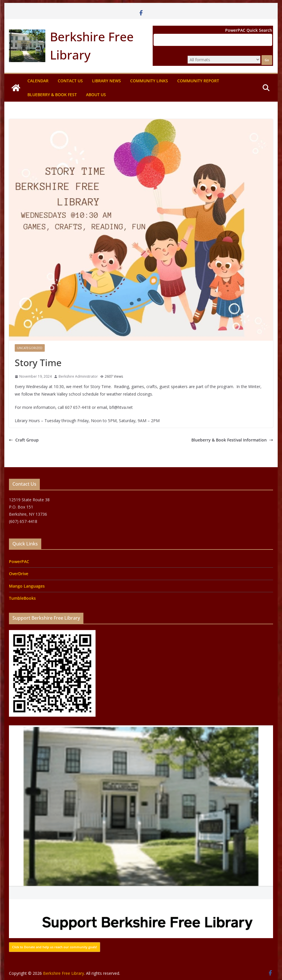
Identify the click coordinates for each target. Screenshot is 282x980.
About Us (96, 95)
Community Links (149, 81)
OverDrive (19, 574)
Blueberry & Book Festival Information (232, 440)
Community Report (198, 81)
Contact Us (70, 81)
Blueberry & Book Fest (52, 95)
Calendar (38, 81)
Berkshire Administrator (78, 376)
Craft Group (24, 440)
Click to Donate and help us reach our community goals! (55, 947)
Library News (107, 81)
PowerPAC (19, 561)
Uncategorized (30, 348)
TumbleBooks (22, 598)
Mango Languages (27, 586)
